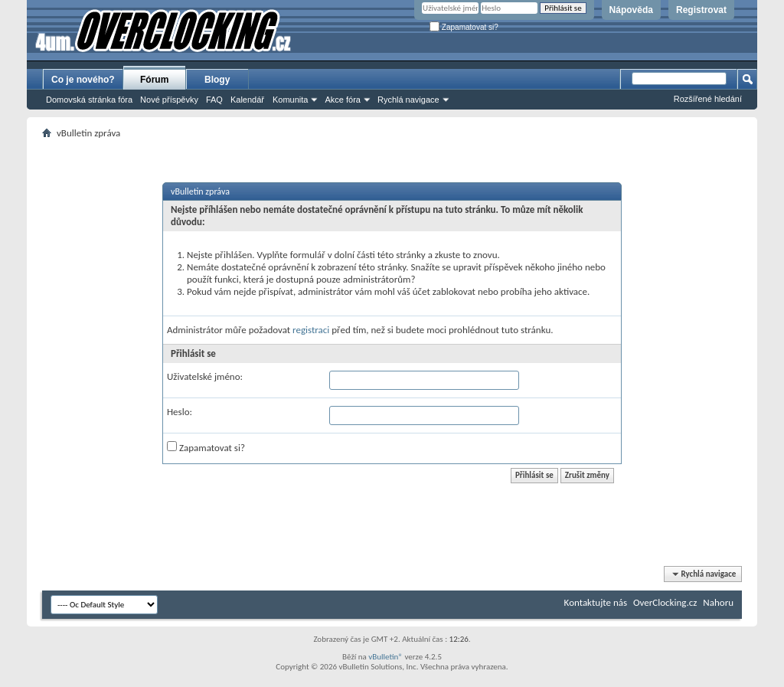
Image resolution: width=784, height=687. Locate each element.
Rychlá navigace (408, 100)
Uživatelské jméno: (205, 376)
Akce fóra (342, 100)
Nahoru (718, 602)
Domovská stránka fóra (89, 100)
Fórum (154, 80)
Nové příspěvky (169, 100)
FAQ (214, 100)
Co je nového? (83, 80)
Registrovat (701, 10)
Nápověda (631, 10)
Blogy (217, 80)
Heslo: (180, 412)
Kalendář (247, 100)
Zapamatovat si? (464, 27)
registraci (311, 330)
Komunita (290, 100)
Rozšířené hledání (708, 99)
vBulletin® (385, 657)
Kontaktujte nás (596, 602)
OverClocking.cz (665, 602)
